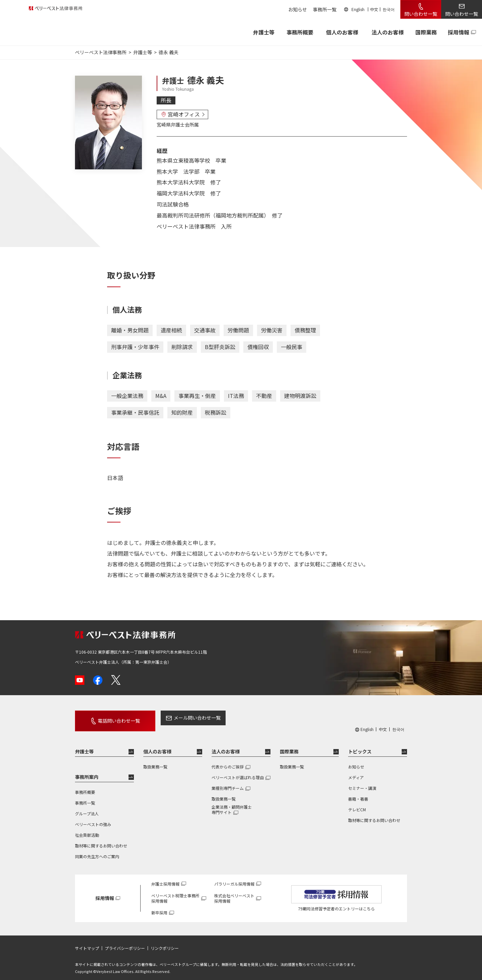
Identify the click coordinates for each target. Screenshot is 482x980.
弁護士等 (84, 745)
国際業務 (426, 32)
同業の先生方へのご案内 (97, 850)
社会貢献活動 (87, 829)
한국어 (389, 9)
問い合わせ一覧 (421, 14)
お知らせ (298, 9)
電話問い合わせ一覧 (111, 718)
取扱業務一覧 (155, 761)
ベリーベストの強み (93, 818)
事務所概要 (300, 32)
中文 (374, 9)
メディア (356, 771)
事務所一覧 (325, 9)
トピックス (360, 745)
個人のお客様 (342, 32)
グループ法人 (87, 807)
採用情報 (459, 32)
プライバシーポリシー (125, 942)
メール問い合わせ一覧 (182, 718)
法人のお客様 (388, 32)
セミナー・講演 (362, 782)
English (358, 9)
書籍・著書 (358, 793)
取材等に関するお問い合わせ (101, 840)
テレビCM (357, 803)
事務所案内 (87, 771)
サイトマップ (87, 942)
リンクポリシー (165, 942)
